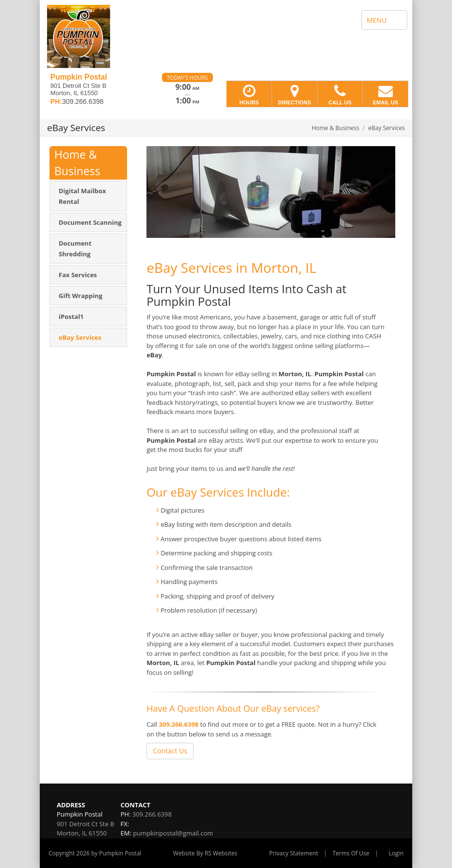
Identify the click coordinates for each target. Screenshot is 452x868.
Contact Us (170, 751)
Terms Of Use (351, 853)
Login (396, 853)
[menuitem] (88, 196)
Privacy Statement (294, 853)
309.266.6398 (179, 724)
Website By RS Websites (205, 853)
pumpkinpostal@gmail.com (173, 833)
